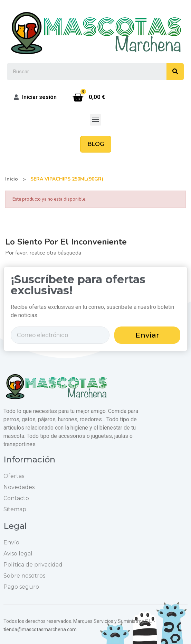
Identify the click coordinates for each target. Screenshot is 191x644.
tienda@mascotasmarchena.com (40, 629)
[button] (96, 144)
